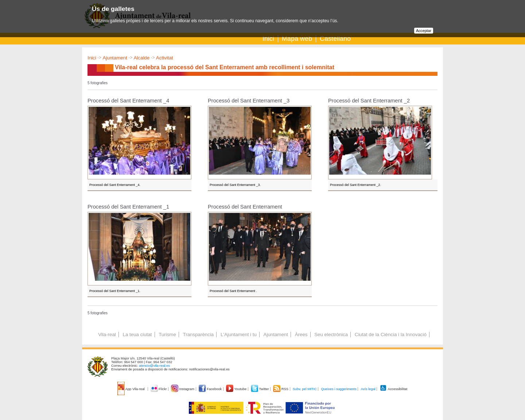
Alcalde (141, 58)
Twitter (260, 389)
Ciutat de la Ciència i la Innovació (391, 335)
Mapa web (297, 39)
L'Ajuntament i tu (239, 335)
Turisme (167, 335)
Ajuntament (115, 58)
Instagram (183, 389)
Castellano (335, 39)
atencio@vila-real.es (154, 366)
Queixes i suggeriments (339, 389)
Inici (268, 39)
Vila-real (107, 335)
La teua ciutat (137, 335)
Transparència (199, 335)
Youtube (237, 389)
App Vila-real (132, 389)
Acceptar (424, 31)
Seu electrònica (331, 335)
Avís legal (368, 389)
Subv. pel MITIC (305, 389)
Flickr (159, 389)
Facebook (211, 389)
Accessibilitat (393, 389)
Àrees (301, 335)
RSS (281, 389)
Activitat (165, 58)
